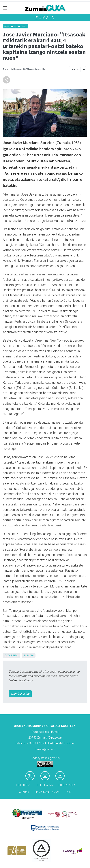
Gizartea (11, 655)
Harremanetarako (48, 792)
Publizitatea (67, 785)
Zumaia (45, 18)
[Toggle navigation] (5, 8)
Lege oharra (44, 785)
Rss (69, 792)
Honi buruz (22, 785)
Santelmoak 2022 (15, 27)
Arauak (24, 792)
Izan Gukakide (20, 694)
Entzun (76, 70)
